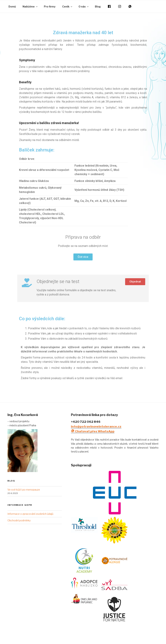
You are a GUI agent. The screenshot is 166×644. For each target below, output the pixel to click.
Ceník (67, 6)
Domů (12, 6)
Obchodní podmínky (19, 520)
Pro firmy (50, 6)
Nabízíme (30, 6)
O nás (84, 6)
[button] (83, 257)
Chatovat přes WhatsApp (93, 431)
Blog (98, 6)
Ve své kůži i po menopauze (24, 490)
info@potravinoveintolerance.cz (96, 426)
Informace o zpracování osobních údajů (30, 514)
